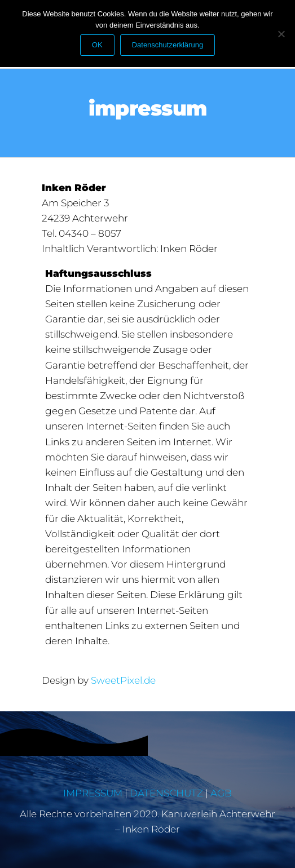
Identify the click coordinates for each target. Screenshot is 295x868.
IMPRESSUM (93, 793)
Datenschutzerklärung (168, 45)
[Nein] (281, 34)
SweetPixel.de (123, 680)
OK (97, 45)
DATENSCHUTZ (166, 793)
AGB (221, 793)
